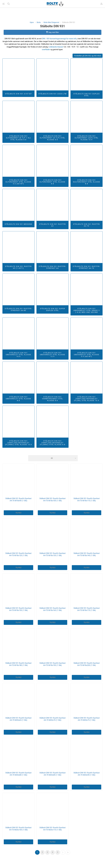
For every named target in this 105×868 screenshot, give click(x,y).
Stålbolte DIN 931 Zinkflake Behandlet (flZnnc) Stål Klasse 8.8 (52, 443)
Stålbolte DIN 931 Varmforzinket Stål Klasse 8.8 (52, 399)
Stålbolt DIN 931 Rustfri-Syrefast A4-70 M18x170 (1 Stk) (87, 609)
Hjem (32, 22)
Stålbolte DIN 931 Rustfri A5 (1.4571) (18, 267)
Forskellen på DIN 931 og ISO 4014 (88, 56)
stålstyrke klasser (56, 47)
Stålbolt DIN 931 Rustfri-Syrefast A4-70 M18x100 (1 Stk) (52, 500)
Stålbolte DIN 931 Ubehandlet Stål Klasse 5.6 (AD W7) (87, 355)
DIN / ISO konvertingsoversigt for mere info (59, 39)
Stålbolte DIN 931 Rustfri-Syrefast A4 (52, 267)
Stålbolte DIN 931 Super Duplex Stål (52, 310)
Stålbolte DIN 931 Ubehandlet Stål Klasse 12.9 (52, 355)
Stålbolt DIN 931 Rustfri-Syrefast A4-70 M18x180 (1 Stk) (18, 664)
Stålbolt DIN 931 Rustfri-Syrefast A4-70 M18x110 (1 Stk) (87, 500)
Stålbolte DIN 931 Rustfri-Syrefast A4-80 (18, 310)
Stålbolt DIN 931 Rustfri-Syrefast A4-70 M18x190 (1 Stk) (52, 664)
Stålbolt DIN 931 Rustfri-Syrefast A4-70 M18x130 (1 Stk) (52, 554)
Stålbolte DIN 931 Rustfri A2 (52, 225)
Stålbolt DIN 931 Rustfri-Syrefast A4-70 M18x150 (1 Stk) (18, 609)
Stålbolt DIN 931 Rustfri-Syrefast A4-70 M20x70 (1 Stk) (52, 719)
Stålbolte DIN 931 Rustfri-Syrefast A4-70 (87, 267)
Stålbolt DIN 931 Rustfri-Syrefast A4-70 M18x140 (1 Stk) (87, 554)
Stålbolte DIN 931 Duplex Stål (87, 95)
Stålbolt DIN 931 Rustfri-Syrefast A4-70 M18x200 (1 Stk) (87, 664)
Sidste (68, 852)
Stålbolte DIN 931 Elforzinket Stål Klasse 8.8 (53, 182)
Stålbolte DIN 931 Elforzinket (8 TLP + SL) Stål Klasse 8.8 (18, 138)
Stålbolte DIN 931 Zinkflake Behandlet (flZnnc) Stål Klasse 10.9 (18, 443)
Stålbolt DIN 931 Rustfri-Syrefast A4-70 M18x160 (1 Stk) (52, 609)
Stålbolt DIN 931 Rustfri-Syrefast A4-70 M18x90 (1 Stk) (18, 500)
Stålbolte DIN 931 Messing (18, 224)
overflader (46, 50)
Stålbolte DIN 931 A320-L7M (52, 94)
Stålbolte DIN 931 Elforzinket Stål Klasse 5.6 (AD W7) (18, 182)
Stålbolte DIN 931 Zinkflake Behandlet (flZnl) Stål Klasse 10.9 (87, 399)
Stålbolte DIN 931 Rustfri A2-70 (87, 225)
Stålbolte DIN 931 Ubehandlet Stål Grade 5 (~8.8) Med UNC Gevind (86, 310)
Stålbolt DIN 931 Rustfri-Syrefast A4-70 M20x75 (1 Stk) (87, 719)
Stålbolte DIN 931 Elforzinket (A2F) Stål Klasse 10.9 (87, 138)
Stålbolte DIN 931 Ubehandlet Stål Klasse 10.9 (18, 355)
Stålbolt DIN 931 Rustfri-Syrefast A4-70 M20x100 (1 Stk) (18, 829)
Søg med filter (52, 32)
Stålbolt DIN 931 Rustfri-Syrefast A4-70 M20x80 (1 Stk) (18, 774)
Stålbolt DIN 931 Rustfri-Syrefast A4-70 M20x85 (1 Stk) (52, 774)
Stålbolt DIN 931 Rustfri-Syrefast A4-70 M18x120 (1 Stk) (18, 554)
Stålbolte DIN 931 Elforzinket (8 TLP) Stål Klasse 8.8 (52, 138)
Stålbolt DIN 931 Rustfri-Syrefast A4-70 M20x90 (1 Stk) (87, 774)
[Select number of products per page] (53, 458)
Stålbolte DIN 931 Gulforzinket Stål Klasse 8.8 (87, 182)
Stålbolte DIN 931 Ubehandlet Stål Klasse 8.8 (18, 399)
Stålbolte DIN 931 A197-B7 (18, 94)
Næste (63, 852)
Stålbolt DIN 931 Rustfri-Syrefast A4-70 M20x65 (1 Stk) (18, 719)
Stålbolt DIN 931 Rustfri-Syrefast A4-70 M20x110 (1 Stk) (52, 829)
